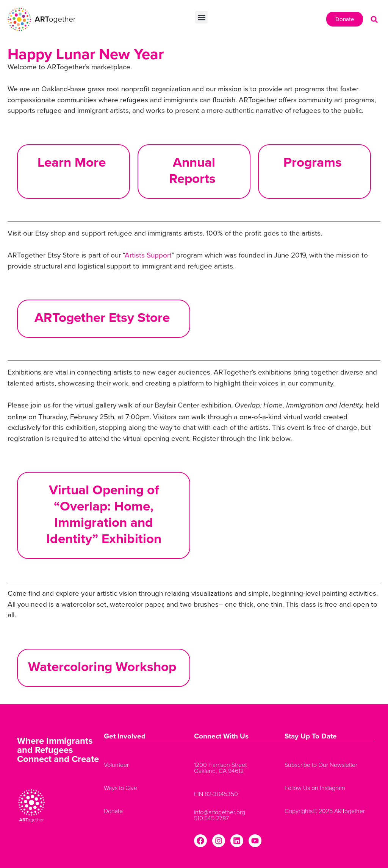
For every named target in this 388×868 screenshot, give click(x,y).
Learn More (73, 162)
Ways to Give (120, 788)
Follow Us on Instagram (315, 788)
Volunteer (116, 765)
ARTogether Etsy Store (104, 317)
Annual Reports (194, 170)
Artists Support (148, 255)
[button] (201, 17)
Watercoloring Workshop (104, 666)
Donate (113, 811)
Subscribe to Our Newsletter (321, 765)
